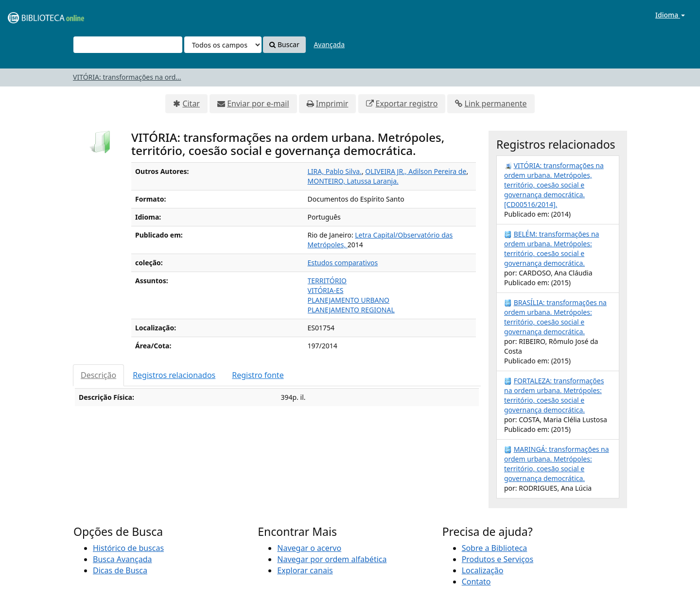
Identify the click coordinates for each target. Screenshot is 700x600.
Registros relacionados (174, 375)
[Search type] (223, 45)
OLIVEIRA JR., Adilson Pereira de (416, 171)
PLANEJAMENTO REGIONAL (351, 310)
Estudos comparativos (343, 263)
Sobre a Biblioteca (495, 548)
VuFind (31, 15)
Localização (483, 570)
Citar (191, 103)
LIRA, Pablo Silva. (335, 171)
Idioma (670, 15)
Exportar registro (407, 103)
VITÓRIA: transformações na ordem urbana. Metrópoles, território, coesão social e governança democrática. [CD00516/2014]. (554, 185)
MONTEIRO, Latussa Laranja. (353, 181)
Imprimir (332, 103)
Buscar (284, 44)
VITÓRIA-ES (326, 290)
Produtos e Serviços (498, 559)
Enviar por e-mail (258, 103)
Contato (476, 582)
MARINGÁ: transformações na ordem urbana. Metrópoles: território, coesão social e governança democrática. (557, 464)
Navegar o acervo (309, 548)
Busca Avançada (122, 559)
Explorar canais (305, 570)
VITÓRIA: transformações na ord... (127, 77)
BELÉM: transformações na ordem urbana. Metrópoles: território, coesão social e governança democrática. (551, 249)
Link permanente (495, 103)
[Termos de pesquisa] (128, 45)
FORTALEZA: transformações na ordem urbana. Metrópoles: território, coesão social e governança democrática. (554, 395)
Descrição (98, 375)
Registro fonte (258, 375)
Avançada (329, 44)
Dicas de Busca (120, 570)
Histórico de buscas (128, 548)
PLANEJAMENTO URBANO (349, 300)
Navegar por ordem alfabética (332, 559)
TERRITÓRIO (327, 281)
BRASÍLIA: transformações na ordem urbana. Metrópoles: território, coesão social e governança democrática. (555, 317)
